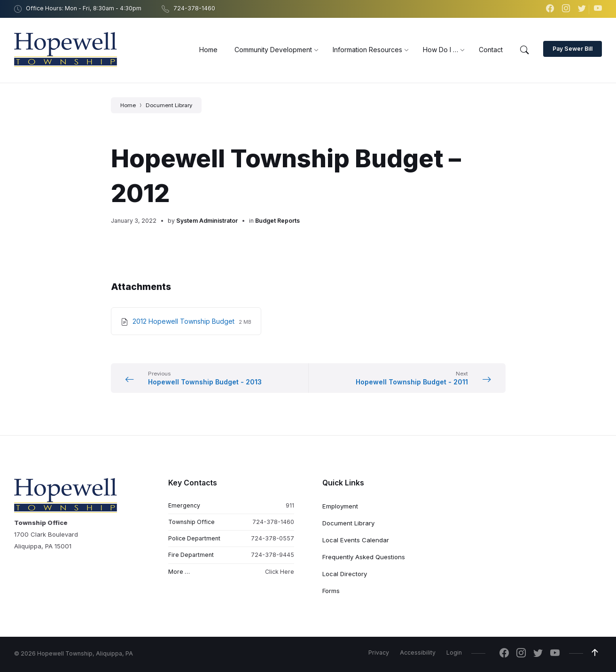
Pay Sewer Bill (573, 49)
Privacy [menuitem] (379, 652)
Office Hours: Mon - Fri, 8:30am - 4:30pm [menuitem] (84, 8)
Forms (331, 591)
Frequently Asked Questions (364, 557)
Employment (340, 506)
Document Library (169, 105)
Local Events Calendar (356, 540)
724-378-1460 (273, 522)
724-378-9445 (273, 555)
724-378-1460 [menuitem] (194, 8)
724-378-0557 (273, 538)
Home (128, 105)
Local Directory (345, 574)
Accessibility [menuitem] (418, 652)
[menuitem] (208, 50)
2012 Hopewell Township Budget (184, 321)
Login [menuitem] (454, 652)
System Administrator (207, 221)
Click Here (280, 572)
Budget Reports (277, 221)
